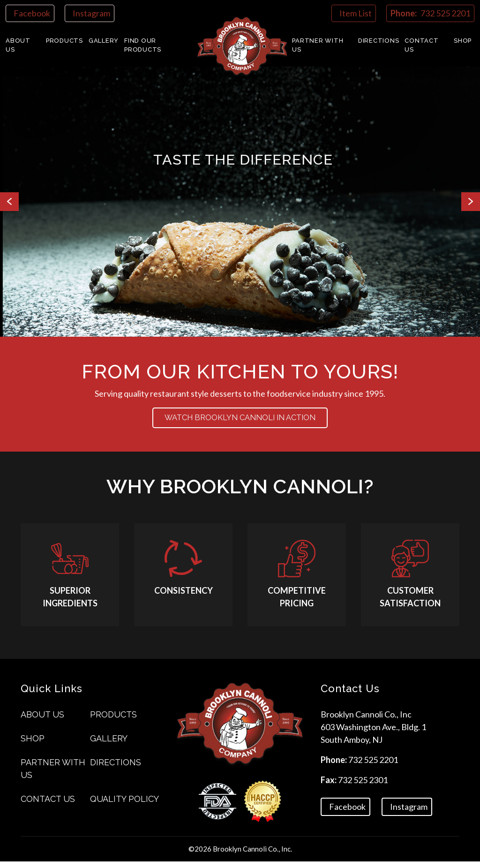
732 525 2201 (373, 766)
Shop (463, 41)
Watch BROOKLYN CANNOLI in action (240, 421)
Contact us (421, 45)
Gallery (104, 41)
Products (64, 41)
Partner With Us (318, 45)
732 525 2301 (363, 786)
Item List (356, 13)
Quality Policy (124, 805)
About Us (18, 45)
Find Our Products (143, 45)
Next (471, 202)
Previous (9, 202)
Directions (379, 41)
